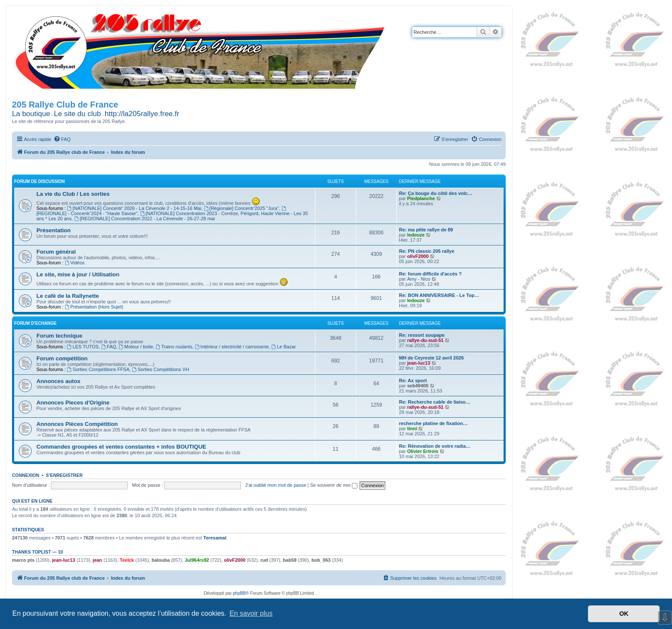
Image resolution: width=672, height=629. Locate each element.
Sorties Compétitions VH (160, 369)
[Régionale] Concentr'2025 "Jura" (241, 208)
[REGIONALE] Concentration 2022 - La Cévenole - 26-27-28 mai (144, 219)
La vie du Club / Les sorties (73, 194)
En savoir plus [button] (251, 613)
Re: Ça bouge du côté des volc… (436, 193)
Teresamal (215, 538)
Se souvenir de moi (334, 485)
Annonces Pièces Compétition (77, 424)
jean (97, 560)
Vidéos (75, 263)
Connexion (26, 475)
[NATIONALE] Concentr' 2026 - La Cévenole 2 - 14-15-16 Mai (134, 208)
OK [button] (624, 614)
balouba (161, 560)
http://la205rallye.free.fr (142, 114)
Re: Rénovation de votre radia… (435, 446)
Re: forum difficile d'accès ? (430, 274)
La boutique (31, 114)
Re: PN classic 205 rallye (427, 251)
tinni (412, 428)
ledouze (416, 235)
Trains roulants (174, 347)
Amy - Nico (419, 279)
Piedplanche (421, 198)
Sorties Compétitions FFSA (99, 369)
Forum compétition (62, 358)
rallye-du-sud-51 (425, 340)
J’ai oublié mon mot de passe (276, 485)
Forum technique (59, 336)
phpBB (239, 593)
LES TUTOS (83, 347)
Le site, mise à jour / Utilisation (78, 274)
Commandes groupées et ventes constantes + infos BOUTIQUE (121, 447)
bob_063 (321, 560)
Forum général (56, 252)
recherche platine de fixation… (433, 423)
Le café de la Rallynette (68, 296)
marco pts (23, 560)
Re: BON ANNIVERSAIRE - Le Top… (439, 295)
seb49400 (418, 386)
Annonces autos (58, 381)
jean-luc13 (419, 363)
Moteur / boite (136, 347)
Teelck (127, 560)
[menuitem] (62, 139)
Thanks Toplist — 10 (37, 552)
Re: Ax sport (413, 380)
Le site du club (78, 114)
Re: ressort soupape (422, 335)
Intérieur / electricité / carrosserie (232, 347)
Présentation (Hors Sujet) (94, 307)
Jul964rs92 (197, 560)
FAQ (109, 347)
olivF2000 (418, 256)
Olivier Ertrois (423, 451)
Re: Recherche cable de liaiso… (435, 402)
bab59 (290, 560)
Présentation (54, 230)
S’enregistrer (64, 475)
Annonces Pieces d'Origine (73, 403)
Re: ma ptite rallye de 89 (426, 230)
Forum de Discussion (39, 181)
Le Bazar (283, 347)
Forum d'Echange (35, 323)
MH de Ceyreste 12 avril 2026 (431, 358)
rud (264, 560)
